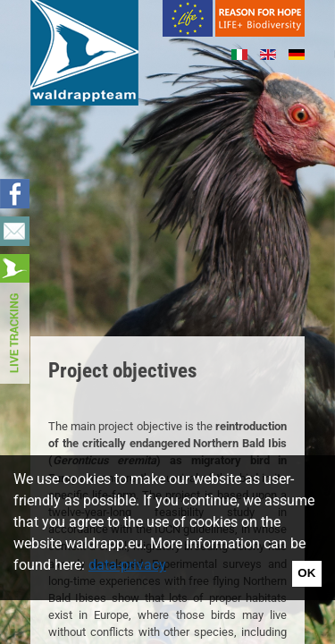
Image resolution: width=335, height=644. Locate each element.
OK (306, 573)
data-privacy (127, 565)
